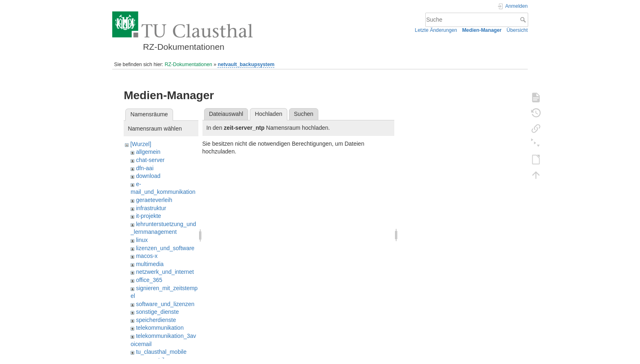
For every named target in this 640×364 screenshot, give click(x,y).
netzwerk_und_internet (165, 272)
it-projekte (148, 216)
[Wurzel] (141, 144)
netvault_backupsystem (246, 64)
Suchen (303, 114)
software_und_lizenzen (165, 304)
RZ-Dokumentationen (188, 64)
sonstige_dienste (157, 312)
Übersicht (517, 30)
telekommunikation (160, 328)
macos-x (147, 256)
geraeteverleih (154, 200)
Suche (524, 20)
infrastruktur (151, 208)
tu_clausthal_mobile (161, 352)
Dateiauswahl (226, 114)
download (148, 176)
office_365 (149, 280)
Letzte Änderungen (436, 30)
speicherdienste (156, 320)
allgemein (148, 152)
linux (142, 240)
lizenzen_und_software (165, 248)
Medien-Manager (482, 30)
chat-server (150, 160)
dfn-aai (145, 168)
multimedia (150, 264)
